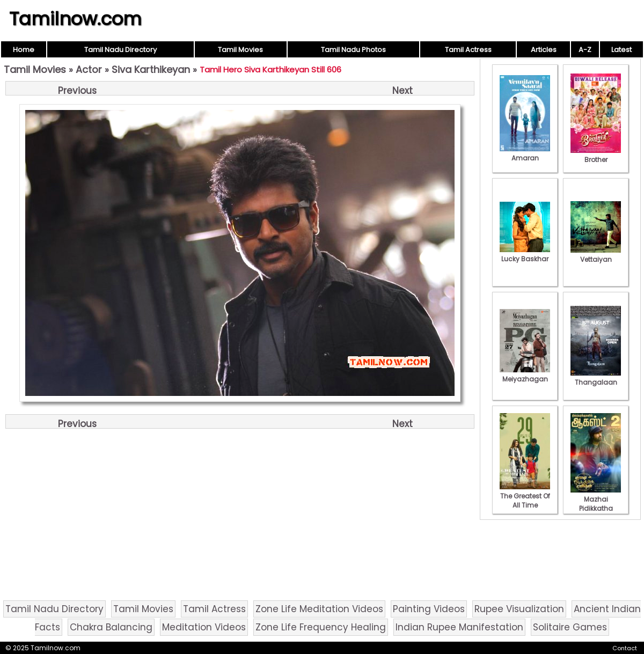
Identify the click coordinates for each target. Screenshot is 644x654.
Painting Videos (429, 609)
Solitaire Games (570, 627)
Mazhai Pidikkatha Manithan (596, 504)
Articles (544, 50)
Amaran (525, 153)
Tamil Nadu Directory (120, 50)
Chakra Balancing (111, 627)
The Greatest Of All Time (525, 496)
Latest (621, 50)
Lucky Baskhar (525, 254)
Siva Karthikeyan (151, 69)
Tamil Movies (240, 50)
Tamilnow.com (75, 19)
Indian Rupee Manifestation (459, 627)
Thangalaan (596, 378)
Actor (89, 69)
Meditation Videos (204, 627)
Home (24, 50)
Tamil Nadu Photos (353, 50)
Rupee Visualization (519, 609)
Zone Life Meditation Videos (319, 609)
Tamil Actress (468, 50)
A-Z (585, 50)
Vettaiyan (596, 255)
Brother (596, 155)
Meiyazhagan (525, 374)
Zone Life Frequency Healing (321, 627)
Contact (625, 648)
